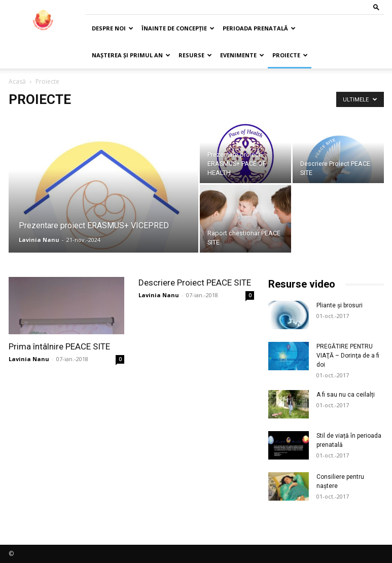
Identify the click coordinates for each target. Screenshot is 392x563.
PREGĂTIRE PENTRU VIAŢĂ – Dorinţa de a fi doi (348, 356)
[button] (376, 7)
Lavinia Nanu (39, 240)
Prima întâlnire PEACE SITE (59, 346)
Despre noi (113, 28)
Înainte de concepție (178, 28)
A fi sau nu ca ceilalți (346, 395)
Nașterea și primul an (131, 55)
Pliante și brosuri (340, 305)
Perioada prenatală (259, 28)
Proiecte (290, 55)
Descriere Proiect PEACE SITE (195, 283)
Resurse (195, 55)
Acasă (17, 81)
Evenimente (242, 55)
